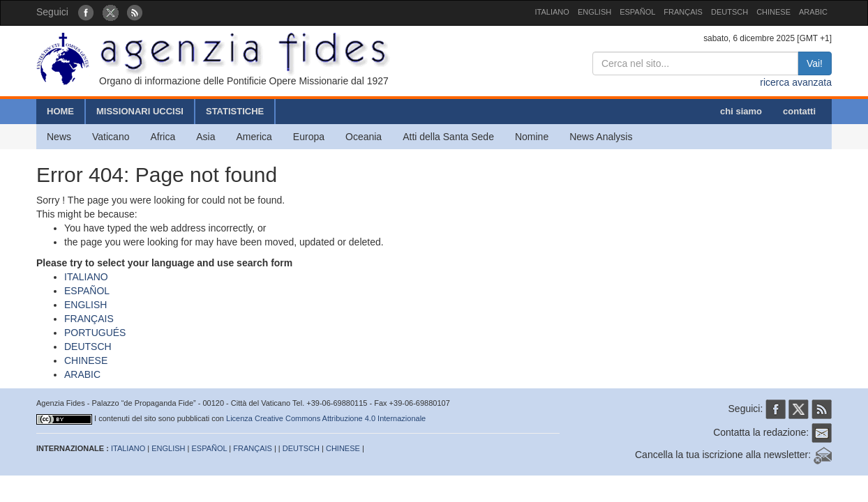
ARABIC (813, 12)
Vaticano (111, 137)
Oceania (364, 137)
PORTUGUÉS (95, 333)
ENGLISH (594, 12)
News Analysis (601, 137)
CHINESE (773, 12)
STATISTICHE (235, 111)
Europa (309, 137)
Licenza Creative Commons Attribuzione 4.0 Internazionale (326, 418)
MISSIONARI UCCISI (140, 111)
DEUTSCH (729, 12)
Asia (205, 137)
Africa (163, 137)
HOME (60, 111)
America (254, 137)
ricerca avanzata (796, 82)
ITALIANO (552, 12)
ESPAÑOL (637, 12)
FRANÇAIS (683, 12)
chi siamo (741, 111)
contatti (799, 111)
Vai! (815, 63)
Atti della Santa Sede (448, 137)
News (59, 137)
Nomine (532, 137)
